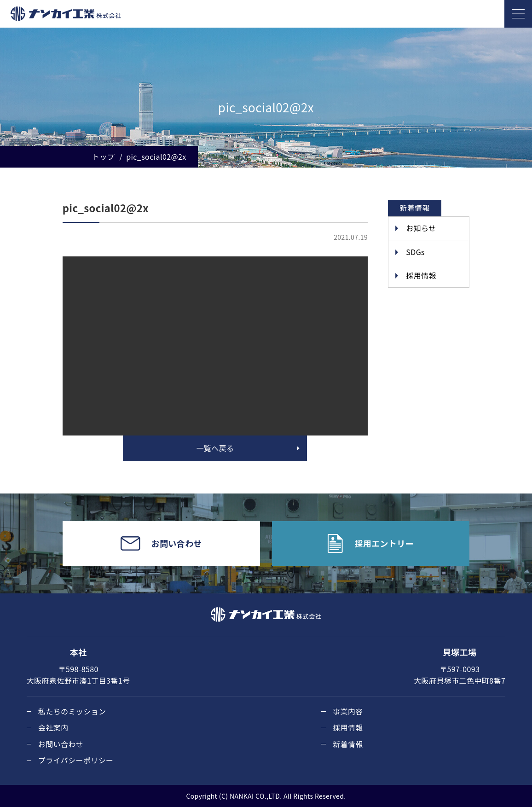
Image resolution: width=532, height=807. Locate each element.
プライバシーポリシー (76, 760)
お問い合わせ (61, 744)
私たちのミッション (72, 711)
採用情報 (421, 275)
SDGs (415, 252)
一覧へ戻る (215, 448)
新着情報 (348, 744)
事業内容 (348, 711)
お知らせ (421, 228)
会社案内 (53, 727)
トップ (103, 157)
